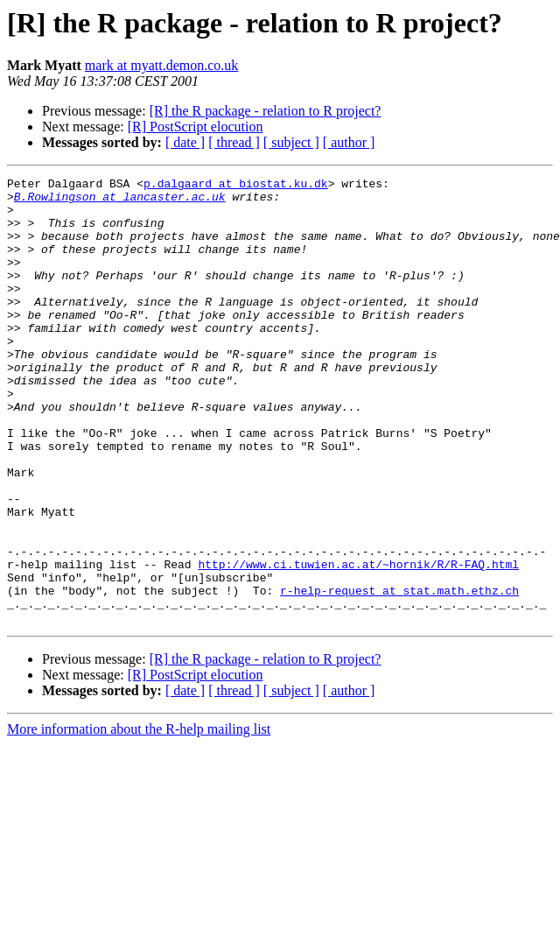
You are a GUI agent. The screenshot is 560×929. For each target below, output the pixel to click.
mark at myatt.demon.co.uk (162, 65)
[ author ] (349, 142)
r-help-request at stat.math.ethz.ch (399, 674)
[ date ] (185, 142)
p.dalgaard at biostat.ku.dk (236, 186)
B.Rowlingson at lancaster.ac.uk (120, 201)
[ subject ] (291, 142)
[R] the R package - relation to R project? (266, 111)
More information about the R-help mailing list (139, 818)
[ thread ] (234, 142)
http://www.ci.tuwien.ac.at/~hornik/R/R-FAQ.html (358, 643)
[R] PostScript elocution (196, 127)
